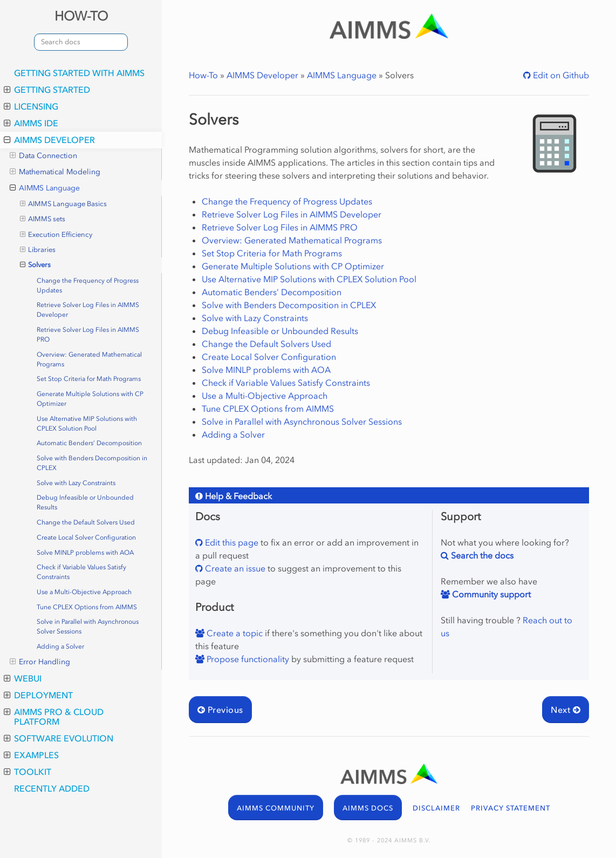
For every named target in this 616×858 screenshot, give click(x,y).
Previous (220, 710)
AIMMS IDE (31, 123)
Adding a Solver (60, 646)
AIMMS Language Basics (64, 204)
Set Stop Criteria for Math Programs (89, 379)
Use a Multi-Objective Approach (84, 592)
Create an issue (234, 568)
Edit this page (231, 542)
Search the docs (481, 555)
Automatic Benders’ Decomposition (89, 443)
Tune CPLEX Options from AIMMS (87, 607)
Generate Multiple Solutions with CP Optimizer (90, 399)
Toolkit (28, 772)
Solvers (36, 265)
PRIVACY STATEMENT (511, 808)
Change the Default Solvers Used (86, 522)
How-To (203, 75)
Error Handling (40, 662)
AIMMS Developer (49, 140)
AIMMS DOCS (368, 808)
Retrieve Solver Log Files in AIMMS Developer (88, 310)
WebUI (23, 678)
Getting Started (47, 90)
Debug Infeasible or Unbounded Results (85, 502)
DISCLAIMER (436, 808)
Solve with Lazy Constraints (76, 483)
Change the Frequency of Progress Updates (88, 285)
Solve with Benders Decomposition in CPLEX (92, 463)
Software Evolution (59, 738)
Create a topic (234, 633)
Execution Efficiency (56, 235)
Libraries (38, 250)
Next (566, 710)
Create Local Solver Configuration (86, 537)
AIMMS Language (45, 188)
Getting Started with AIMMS (79, 73)
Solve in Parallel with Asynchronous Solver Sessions (88, 627)
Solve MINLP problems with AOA (85, 553)
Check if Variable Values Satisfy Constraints (81, 572)
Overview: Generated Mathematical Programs (89, 359)
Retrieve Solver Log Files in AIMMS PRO (88, 335)
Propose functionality (247, 659)
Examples (31, 755)
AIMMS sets (43, 219)
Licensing (31, 106)
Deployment (38, 695)
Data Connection (43, 156)
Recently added (52, 788)
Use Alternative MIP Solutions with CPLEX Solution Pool (87, 424)
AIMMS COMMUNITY (276, 808)
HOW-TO (81, 16)
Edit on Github (560, 75)
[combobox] (81, 42)
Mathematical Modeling (55, 172)
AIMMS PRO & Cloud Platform (54, 717)
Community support (490, 594)
